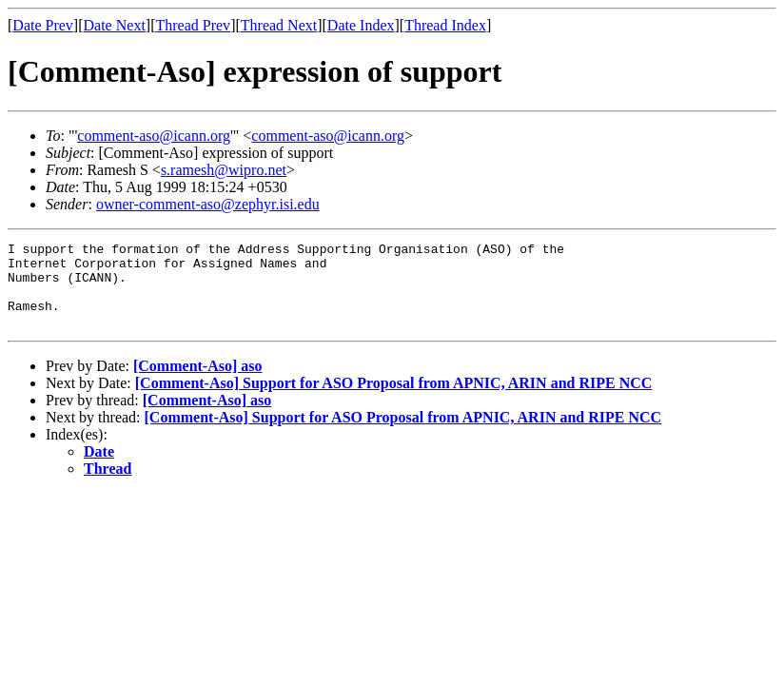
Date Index (361, 25)
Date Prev (43, 25)
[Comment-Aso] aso (198, 383)
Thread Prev (193, 25)
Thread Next (279, 25)
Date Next (115, 25)
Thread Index (445, 25)
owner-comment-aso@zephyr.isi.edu (208, 204)
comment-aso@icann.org (154, 136)
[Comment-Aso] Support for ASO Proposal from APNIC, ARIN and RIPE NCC (394, 400)
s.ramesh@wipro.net (224, 170)
